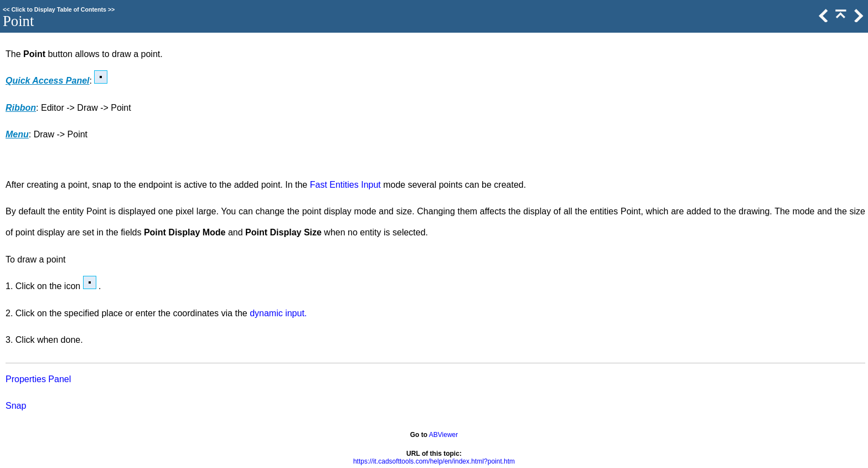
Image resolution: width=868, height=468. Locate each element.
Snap (16, 406)
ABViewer (443, 435)
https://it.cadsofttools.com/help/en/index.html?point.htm (434, 461)
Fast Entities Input (345, 185)
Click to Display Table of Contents (59, 9)
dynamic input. (278, 313)
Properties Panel (38, 379)
